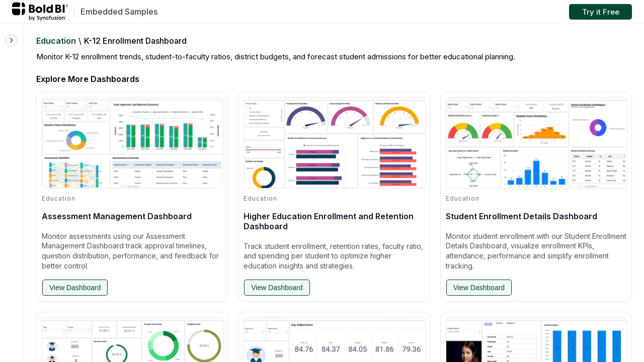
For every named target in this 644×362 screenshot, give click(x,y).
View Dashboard (75, 288)
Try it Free (601, 12)
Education (56, 41)
